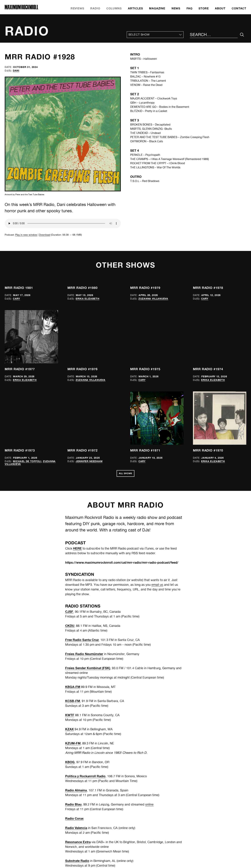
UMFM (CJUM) (76, 776)
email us (157, 486)
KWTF (70, 616)
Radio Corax (74, 719)
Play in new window (26, 235)
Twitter (134, 848)
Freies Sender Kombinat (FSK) (88, 569)
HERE (77, 449)
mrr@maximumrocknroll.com (148, 835)
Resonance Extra (78, 743)
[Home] (21, 8)
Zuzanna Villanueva (153, 299)
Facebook (136, 843)
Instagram (136, 852)
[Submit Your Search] (242, 35)
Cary (16, 299)
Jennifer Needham (89, 361)
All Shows (125, 374)
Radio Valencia (76, 729)
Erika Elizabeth (88, 299)
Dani (16, 70)
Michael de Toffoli (27, 361)
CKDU (70, 527)
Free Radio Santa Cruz (82, 541)
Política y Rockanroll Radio (85, 677)
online (149, 705)
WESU (70, 790)
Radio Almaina (76, 691)
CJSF (69, 513)
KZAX (69, 630)
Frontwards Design (150, 862)
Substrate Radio (77, 762)
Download (45, 235)
